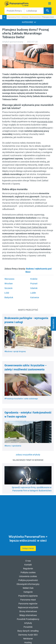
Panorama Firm (14, 17)
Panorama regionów (28, 604)
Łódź (7, 293)
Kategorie (28, 592)
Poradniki (28, 627)
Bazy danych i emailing (28, 631)
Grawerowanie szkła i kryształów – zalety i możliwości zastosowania (26, 367)
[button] (28, 22)
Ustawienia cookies (28, 576)
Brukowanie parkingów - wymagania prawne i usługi (26, 320)
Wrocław (9, 284)
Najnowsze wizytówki (28, 607)
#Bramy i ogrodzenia (13, 446)
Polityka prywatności (28, 580)
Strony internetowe (28, 611)
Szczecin (9, 288)
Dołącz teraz (28, 548)
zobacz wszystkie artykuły (28, 455)
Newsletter (53, 324)
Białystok (9, 297)
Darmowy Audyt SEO (28, 635)
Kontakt (28, 565)
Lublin (33, 293)
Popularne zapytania (28, 596)
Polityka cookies (28, 572)
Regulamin (28, 569)
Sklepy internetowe (28, 615)
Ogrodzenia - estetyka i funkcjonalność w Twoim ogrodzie (28, 415)
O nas (28, 561)
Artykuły (25, 17)
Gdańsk (34, 288)
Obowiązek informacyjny (28, 584)
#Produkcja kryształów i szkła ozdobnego (21, 399)
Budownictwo (35, 17)
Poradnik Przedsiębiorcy (28, 619)
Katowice (35, 297)
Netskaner (28, 639)
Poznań (34, 284)
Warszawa (9, 279)
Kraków (34, 279)
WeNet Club (28, 588)
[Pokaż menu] (50, 3)
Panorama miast (28, 600)
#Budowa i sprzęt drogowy (15, 351)
